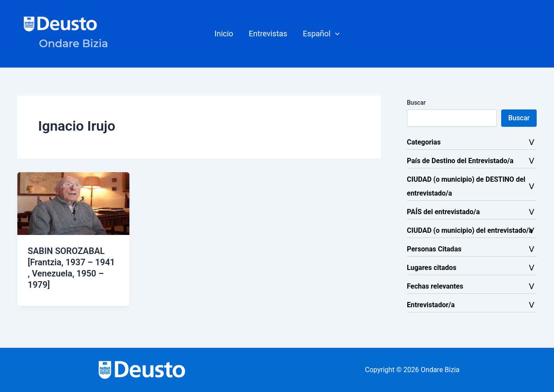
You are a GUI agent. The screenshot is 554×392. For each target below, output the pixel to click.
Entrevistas (268, 34)
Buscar (416, 103)
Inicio (224, 34)
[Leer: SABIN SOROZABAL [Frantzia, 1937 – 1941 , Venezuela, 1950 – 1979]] (73, 203)
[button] (321, 34)
